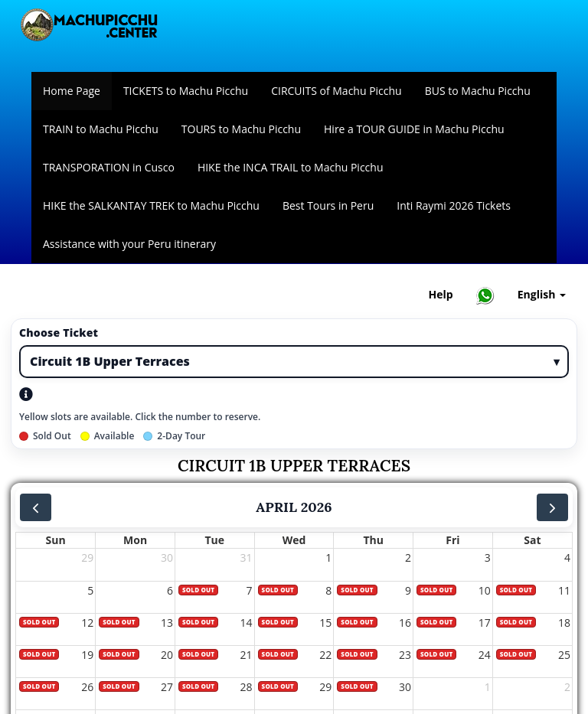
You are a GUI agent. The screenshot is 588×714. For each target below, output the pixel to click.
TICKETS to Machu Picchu (186, 91)
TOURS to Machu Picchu (241, 129)
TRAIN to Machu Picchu (101, 129)
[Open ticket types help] (28, 394)
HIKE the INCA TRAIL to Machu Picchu (291, 167)
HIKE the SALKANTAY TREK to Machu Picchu (151, 205)
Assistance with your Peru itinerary (129, 244)
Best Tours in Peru (328, 205)
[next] (552, 507)
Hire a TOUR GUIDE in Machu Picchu (414, 129)
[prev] (36, 507)
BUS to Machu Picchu (478, 91)
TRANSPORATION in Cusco (109, 167)
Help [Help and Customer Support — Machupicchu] (441, 294)
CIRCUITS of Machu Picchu (336, 91)
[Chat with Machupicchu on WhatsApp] (485, 295)
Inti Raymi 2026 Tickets (454, 205)
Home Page (72, 91)
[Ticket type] (294, 362)
